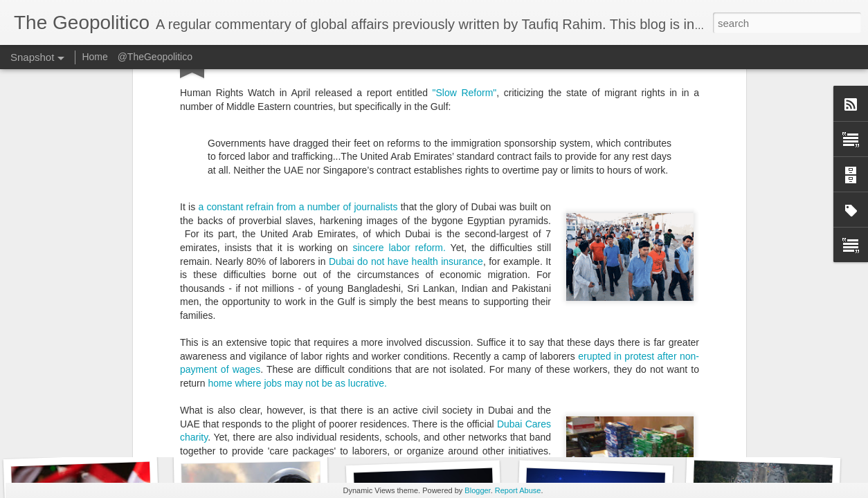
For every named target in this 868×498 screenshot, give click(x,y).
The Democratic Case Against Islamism (299, 433)
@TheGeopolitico (155, 57)
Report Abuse (518, 490)
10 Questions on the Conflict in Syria (627, 425)
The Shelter (278, 247)
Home (94, 57)
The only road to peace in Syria (444, 428)
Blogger (477, 490)
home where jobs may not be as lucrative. (297, 166)
